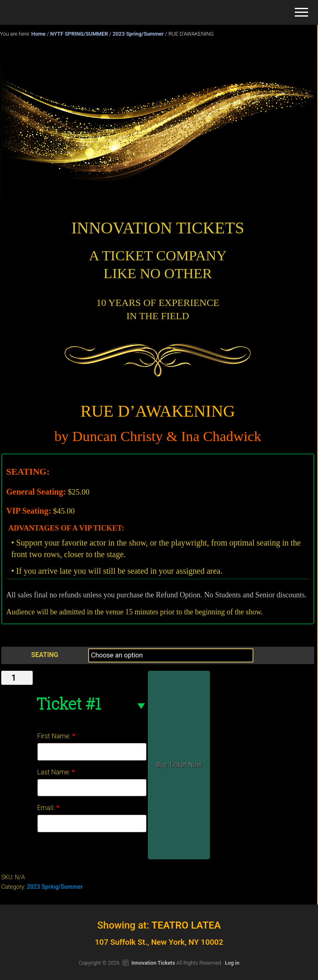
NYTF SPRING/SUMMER (79, 34)
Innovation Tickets (153, 963)
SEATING (45, 655)
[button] (301, 12)
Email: (48, 808)
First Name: (56, 736)
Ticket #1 (69, 703)
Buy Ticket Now (179, 765)
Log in (232, 963)
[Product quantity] (17, 678)
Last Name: (56, 772)
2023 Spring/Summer (138, 34)
